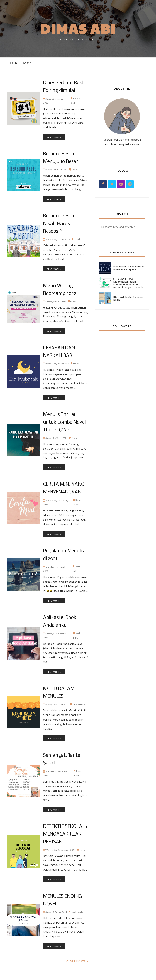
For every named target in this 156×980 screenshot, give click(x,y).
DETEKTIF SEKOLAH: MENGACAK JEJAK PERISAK (64, 818)
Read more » (54, 136)
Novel (74, 168)
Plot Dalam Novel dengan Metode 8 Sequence (129, 268)
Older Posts (76, 944)
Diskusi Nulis (79, 689)
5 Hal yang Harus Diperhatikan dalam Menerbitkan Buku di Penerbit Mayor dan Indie (128, 283)
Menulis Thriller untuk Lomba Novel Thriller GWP (63, 411)
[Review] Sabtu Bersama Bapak (128, 298)
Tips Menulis (77, 894)
